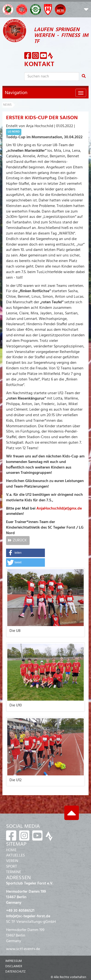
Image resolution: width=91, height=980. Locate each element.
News (7, 105)
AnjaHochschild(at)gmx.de (59, 509)
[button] (86, 10)
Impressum (14, 961)
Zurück (20, 540)
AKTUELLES (15, 856)
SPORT (12, 867)
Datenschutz (15, 972)
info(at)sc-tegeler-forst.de (28, 916)
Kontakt (39, 64)
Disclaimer (14, 966)
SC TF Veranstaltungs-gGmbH (31, 922)
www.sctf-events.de (23, 949)
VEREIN (12, 861)
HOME (11, 850)
